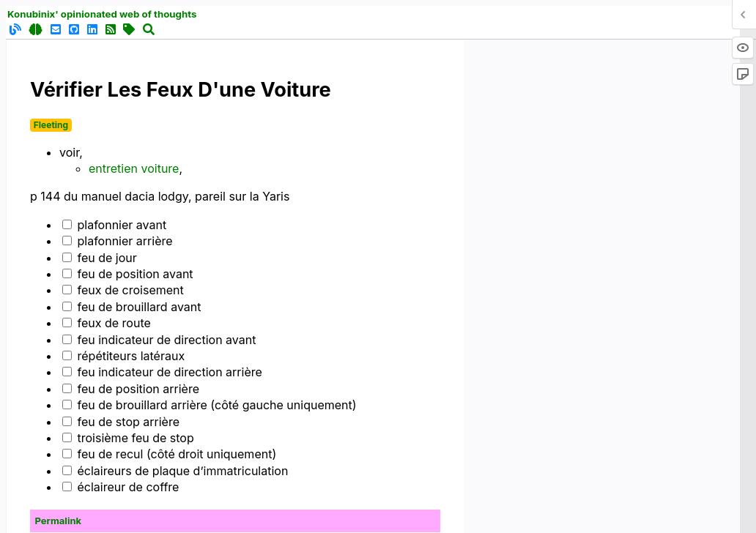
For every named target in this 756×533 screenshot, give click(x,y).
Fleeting (51, 125)
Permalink (59, 521)
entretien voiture (134, 168)
